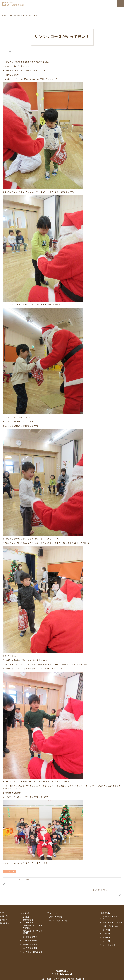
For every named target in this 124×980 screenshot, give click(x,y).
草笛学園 (106, 928)
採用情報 (4, 910)
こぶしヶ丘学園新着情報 (32, 943)
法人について (53, 904)
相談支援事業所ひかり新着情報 (32, 923)
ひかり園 (106, 932)
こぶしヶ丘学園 (109, 936)
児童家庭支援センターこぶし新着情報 (32, 912)
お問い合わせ (6, 907)
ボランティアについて (58, 912)
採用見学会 (5, 914)
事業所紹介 (106, 904)
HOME (3, 903)
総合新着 (26, 908)
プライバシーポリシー (62, 977)
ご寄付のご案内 (56, 908)
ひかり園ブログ (9, 872)
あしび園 (106, 921)
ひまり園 (106, 924)
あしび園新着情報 (30, 928)
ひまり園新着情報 (30, 931)
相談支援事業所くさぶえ (112, 913)
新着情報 (25, 904)
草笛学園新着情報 (30, 935)
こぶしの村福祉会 (62, 963)
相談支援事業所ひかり (112, 917)
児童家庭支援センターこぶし (112, 908)
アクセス (78, 904)
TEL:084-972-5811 (62, 973)
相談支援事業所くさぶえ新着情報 (32, 917)
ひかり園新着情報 (30, 939)
